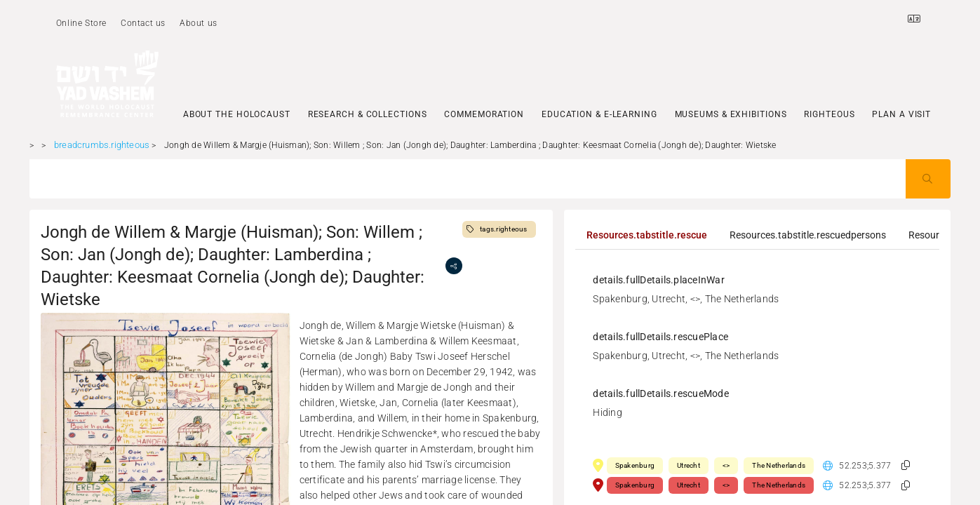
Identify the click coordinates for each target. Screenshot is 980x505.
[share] (454, 266)
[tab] (647, 235)
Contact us (143, 23)
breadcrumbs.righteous (102, 145)
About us (199, 23)
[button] (906, 465)
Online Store (81, 23)
